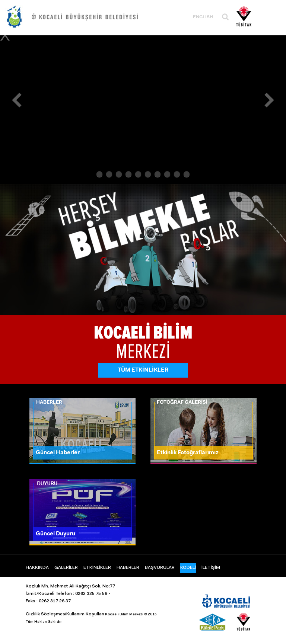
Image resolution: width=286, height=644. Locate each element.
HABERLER (128, 568)
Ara (225, 17)
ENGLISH (203, 17)
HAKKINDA (37, 568)
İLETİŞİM (211, 568)
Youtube (255, 584)
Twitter (222, 584)
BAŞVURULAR (160, 568)
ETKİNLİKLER (97, 568)
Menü (270, 16)
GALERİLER (66, 568)
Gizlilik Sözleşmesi (46, 614)
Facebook (206, 584)
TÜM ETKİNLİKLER (143, 370)
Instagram (238, 584)
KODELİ (188, 568)
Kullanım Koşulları (85, 614)
